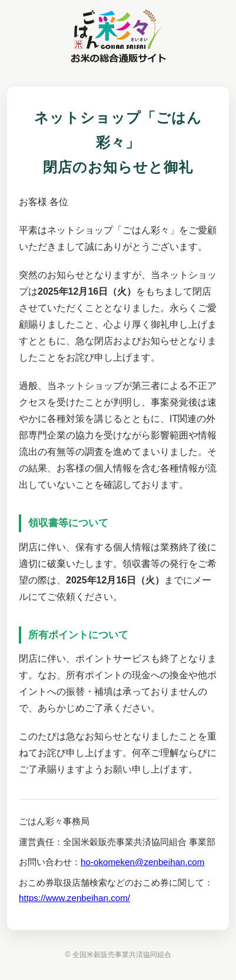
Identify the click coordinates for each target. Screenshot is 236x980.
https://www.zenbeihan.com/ (74, 898)
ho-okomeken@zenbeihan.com (142, 862)
